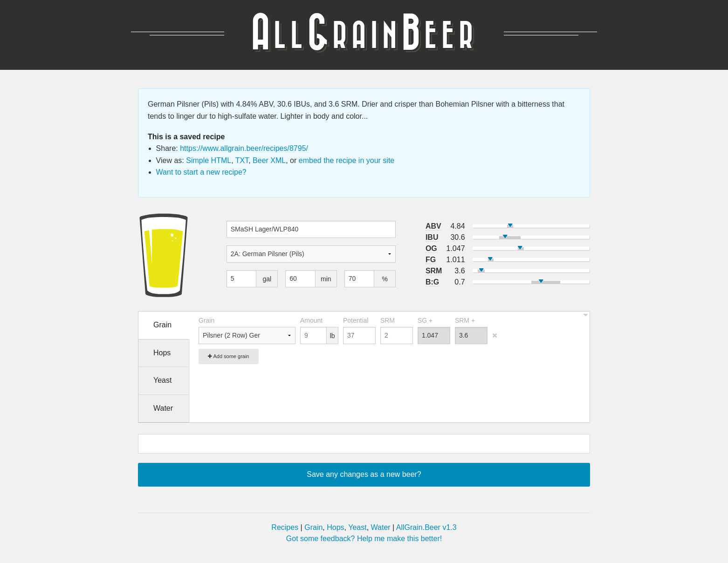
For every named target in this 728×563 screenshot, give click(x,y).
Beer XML (269, 160)
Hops (335, 527)
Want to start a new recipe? (201, 172)
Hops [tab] (162, 353)
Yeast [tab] (162, 380)
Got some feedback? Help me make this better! (364, 539)
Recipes (285, 527)
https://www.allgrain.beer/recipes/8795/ (244, 148)
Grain (313, 527)
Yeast (357, 527)
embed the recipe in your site (347, 160)
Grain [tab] (162, 325)
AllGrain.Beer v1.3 (426, 527)
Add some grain (229, 356)
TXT (242, 160)
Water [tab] (163, 408)
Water (381, 527)
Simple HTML (209, 160)
